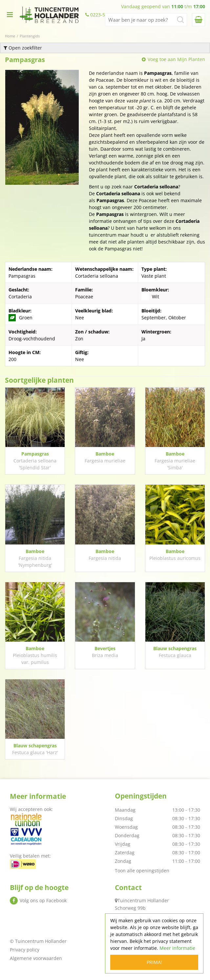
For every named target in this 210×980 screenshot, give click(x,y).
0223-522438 (104, 15)
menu (10, 15)
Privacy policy (25, 950)
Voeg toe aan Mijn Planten (176, 59)
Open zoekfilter (23, 48)
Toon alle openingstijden (142, 871)
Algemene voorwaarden (36, 958)
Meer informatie (177, 948)
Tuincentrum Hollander (143, 900)
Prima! (154, 962)
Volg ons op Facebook (43, 900)
